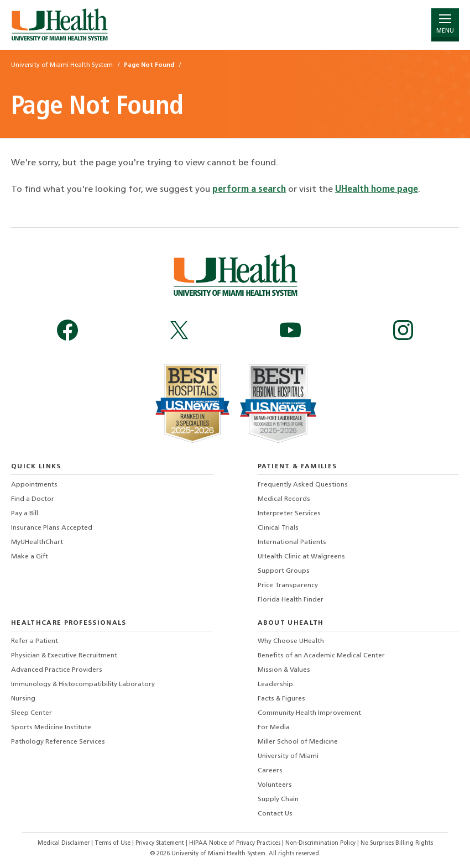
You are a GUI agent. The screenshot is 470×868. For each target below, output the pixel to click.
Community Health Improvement (309, 713)
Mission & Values (284, 670)
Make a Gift (30, 557)
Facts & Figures (281, 699)
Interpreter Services (289, 514)
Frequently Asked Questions (303, 485)
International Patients (292, 542)
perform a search (249, 190)
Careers (270, 771)
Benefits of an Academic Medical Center (321, 656)
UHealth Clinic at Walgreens (301, 557)
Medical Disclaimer (64, 843)
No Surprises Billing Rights (397, 843)
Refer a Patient (35, 641)
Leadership (275, 684)
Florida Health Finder (291, 600)
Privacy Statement (161, 843)
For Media (274, 728)
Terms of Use (113, 843)
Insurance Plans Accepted (52, 528)
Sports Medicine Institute (51, 728)
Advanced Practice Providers (57, 670)
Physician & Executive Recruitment (64, 656)
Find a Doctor (33, 499)
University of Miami (288, 756)
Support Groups (284, 571)
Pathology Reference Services (58, 742)
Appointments (34, 485)
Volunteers (275, 785)
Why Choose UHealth (291, 641)
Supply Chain (278, 799)
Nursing (23, 699)
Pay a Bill (25, 514)
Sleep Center (32, 713)
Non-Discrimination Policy (320, 843)
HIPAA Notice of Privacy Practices (235, 843)
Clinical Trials (278, 528)
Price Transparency (288, 585)
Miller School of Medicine (298, 742)
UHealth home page (377, 190)
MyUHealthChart (37, 542)
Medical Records (284, 499)
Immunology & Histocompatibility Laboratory (83, 684)
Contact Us (275, 814)
